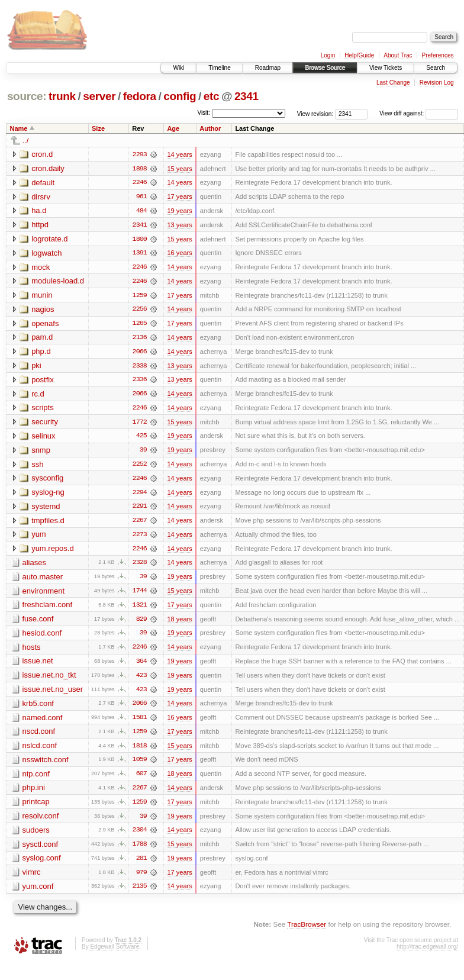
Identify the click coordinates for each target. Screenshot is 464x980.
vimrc (32, 879)
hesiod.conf (42, 637)
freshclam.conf (48, 609)
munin (42, 296)
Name (19, 128)
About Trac (398, 55)
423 (141, 680)
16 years (179, 254)
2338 (140, 367)
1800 (140, 240)
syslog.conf (42, 864)
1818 (140, 751)
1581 (140, 723)
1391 (140, 254)
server (99, 96)
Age (173, 128)
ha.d (39, 211)
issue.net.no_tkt (49, 680)
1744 (140, 595)
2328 (140, 566)
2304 (140, 836)
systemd (46, 509)
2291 (140, 510)
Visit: (204, 113)
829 (141, 623)
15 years (179, 169)
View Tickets (386, 68)
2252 (140, 467)
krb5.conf (38, 708)
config (180, 96)
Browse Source (325, 68)
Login (328, 55)
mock (41, 268)
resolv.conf (41, 822)
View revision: (315, 113)
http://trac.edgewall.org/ (427, 953)
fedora (140, 96)
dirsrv (41, 197)
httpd (40, 225)
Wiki (178, 68)
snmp (41, 452)
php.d (41, 353)
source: (27, 96)
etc (211, 96)
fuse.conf (38, 623)
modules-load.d (58, 282)
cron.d (42, 154)
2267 (140, 524)
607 (141, 779)
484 (141, 211)
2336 (140, 382)
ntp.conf (36, 779)
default (43, 183)
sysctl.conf (41, 850)
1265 (140, 325)
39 (143, 453)
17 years (179, 197)
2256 (140, 311)
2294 (140, 495)
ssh (37, 467)
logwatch (46, 254)
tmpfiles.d (48, 523)
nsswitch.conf (46, 765)
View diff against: (419, 113)
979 (141, 879)
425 (141, 439)
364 (141, 666)
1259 (140, 296)
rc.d (38, 396)
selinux (43, 438)
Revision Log (437, 83)
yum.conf (38, 893)
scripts (43, 410)
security (45, 424)
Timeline (219, 68)
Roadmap (268, 68)
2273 (140, 538)
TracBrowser (307, 931)
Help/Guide (359, 55)
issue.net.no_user (53, 694)
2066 (140, 353)
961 (141, 197)
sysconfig (47, 481)
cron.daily (48, 168)
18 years (179, 623)
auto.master (43, 580)
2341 (246, 96)
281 (141, 865)
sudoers (36, 836)
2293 (140, 154)
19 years (179, 211)
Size (98, 128)
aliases (34, 566)
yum (39, 538)
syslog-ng (48, 495)
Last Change (393, 83)
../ (26, 141)
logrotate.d (49, 239)
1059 (140, 765)
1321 (140, 609)
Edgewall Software (115, 953)
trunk (62, 96)
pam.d (42, 339)
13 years (179, 225)
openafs (45, 325)
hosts (32, 651)
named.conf (43, 722)
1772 (140, 424)
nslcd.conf (40, 751)
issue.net (38, 665)
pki (36, 367)
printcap (36, 807)
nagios (43, 310)
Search (436, 68)
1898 (140, 169)
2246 (140, 183)
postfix (43, 381)
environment (44, 594)
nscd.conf (39, 736)
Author (210, 128)
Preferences (438, 55)
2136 (140, 339)
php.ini (34, 793)
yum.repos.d (53, 552)
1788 (140, 850)
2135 (140, 893)
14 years (179, 154)
